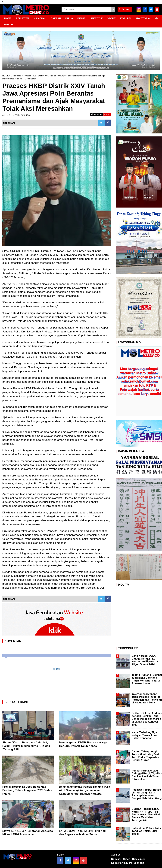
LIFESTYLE (96, 18)
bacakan (96, 114)
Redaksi (116, 859)
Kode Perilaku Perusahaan (128, 863)
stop (107, 114)
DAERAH (56, 18)
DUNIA (69, 18)
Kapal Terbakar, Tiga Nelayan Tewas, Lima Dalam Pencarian (144, 735)
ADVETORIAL (143, 18)
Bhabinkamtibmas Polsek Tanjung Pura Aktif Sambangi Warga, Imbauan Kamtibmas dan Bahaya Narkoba (84, 790)
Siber (127, 859)
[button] (156, 17)
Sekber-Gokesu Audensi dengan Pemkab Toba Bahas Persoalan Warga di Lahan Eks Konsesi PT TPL (147, 719)
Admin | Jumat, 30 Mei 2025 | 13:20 (16, 115)
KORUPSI (126, 18)
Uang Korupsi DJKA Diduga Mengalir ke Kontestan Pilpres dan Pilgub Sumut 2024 (145, 660)
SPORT (111, 18)
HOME (8, 18)
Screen (125, 9)
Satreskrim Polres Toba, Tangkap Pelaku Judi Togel (147, 831)
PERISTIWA (23, 18)
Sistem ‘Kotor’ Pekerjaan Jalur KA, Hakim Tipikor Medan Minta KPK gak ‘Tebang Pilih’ (26, 746)
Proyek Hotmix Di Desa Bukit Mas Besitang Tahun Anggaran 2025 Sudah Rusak (27, 790)
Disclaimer (139, 859)
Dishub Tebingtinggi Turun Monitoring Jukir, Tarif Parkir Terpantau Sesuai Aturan (146, 756)
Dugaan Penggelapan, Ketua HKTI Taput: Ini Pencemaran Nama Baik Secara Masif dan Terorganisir (146, 815)
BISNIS (81, 18)
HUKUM (9, 24)
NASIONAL (40, 18)
